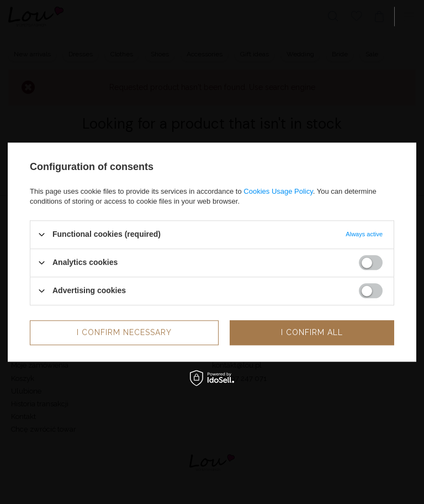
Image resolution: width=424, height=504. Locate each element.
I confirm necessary (124, 332)
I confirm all (312, 332)
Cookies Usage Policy (278, 191)
